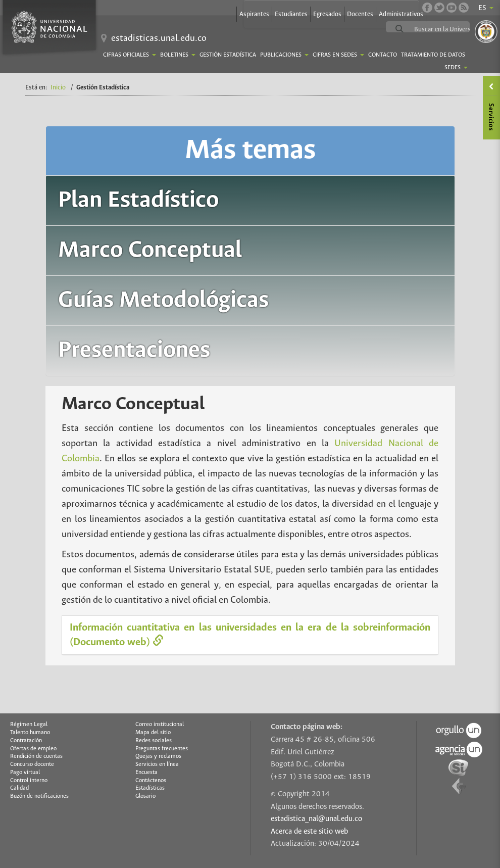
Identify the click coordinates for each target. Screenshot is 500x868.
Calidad (19, 788)
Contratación (26, 741)
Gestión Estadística (228, 55)
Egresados (327, 14)
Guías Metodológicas (163, 300)
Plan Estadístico (138, 200)
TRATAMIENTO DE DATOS (433, 55)
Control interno (29, 781)
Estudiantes (291, 14)
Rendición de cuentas (36, 756)
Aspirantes (254, 14)
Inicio (58, 88)
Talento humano (30, 733)
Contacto (383, 55)
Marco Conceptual (150, 250)
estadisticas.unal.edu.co (159, 38)
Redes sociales (154, 741)
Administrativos (401, 14)
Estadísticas (150, 788)
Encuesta (146, 773)
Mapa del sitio (153, 733)
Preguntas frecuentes (162, 749)
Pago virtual (25, 773)
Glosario (145, 796)
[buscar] (452, 29)
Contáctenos (151, 781)
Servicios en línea (157, 764)
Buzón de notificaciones (39, 796)
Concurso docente (32, 764)
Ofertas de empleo (33, 749)
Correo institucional (160, 725)
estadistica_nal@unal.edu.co (316, 819)
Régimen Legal (29, 725)
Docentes (360, 14)
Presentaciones (134, 350)
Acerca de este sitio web (309, 832)
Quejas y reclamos (158, 756)
